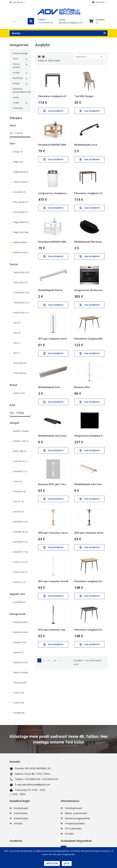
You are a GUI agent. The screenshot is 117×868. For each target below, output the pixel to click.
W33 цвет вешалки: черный (53, 630)
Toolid (16, 103)
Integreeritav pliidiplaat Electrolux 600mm (89, 436)
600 (17, 333)
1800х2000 (21, 313)
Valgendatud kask (22, 172)
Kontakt (18, 823)
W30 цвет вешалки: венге (89, 533)
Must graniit (21, 212)
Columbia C (20, 471)
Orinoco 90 (20, 572)
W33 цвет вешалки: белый (53, 581)
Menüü (16, 33)
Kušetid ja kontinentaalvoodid (19, 90)
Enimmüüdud (21, 818)
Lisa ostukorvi (53, 111)
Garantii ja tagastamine (77, 818)
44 (55, 660)
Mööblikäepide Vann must (52, 436)
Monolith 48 (21, 532)
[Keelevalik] (100, 2)
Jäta (67, 863)
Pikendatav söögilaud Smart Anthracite (89, 630)
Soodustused (21, 808)
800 (17, 353)
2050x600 (20, 363)
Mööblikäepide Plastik (50, 290)
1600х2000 (21, 272)
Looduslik (19, 192)
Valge (18, 162)
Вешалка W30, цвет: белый (53, 484)
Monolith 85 (21, 542)
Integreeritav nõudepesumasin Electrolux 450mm (53, 193)
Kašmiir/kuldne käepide (22, 242)
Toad (15, 59)
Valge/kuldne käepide (22, 222)
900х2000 (20, 282)
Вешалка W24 (82, 387)
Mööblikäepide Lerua (86, 145)
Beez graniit (21, 202)
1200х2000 (21, 292)
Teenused (18, 108)
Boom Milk (20, 451)
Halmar (19, 393)
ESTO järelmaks (73, 829)
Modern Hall (21, 441)
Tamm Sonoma (22, 182)
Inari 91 (19, 501)
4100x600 (20, 373)
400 (17, 343)
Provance (19, 491)
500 (17, 323)
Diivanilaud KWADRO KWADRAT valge (53, 242)
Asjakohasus (89, 57)
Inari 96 (19, 511)
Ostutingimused (73, 808)
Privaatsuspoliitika (75, 823)
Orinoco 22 (20, 562)
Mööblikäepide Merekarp (88, 242)
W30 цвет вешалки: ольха (53, 533)
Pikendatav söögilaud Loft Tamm (89, 193)
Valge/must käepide (22, 232)
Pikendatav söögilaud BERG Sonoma (89, 339)
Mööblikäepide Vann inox (88, 484)
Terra (18, 481)
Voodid (16, 72)
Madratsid (18, 78)
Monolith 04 (21, 522)
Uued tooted (21, 813)
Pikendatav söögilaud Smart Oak (89, 581)
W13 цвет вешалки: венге (53, 339)
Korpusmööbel (19, 53)
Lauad (16, 97)
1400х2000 (21, 302)
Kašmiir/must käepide (22, 252)
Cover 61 (19, 582)
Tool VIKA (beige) (84, 96)
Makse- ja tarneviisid (76, 813)
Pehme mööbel (16, 66)
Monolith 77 (21, 552)
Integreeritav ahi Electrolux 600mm (89, 290)
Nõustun (52, 863)
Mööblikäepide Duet (49, 387)
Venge (18, 152)
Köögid (16, 83)
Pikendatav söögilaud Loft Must (53, 96)
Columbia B (20, 461)
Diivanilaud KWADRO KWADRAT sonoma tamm (53, 145)
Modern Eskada (22, 431)
